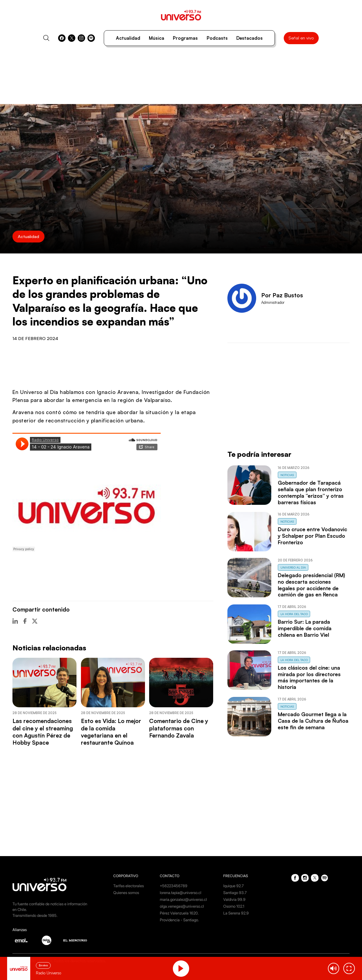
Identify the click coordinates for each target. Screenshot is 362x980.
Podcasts (217, 38)
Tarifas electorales (129, 886)
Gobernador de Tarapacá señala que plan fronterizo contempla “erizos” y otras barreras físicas (311, 492)
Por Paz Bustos (282, 295)
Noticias (287, 475)
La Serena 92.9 (236, 913)
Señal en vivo (301, 38)
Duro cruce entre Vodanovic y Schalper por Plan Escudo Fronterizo (312, 536)
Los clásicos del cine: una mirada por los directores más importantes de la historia (309, 677)
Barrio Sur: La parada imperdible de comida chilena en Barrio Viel (305, 628)
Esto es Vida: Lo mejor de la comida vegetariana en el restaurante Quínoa (111, 732)
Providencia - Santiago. (179, 920)
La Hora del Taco (294, 614)
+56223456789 (174, 886)
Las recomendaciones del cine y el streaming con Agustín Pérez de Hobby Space (43, 732)
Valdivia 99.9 (234, 900)
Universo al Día (293, 567)
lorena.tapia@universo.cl (181, 893)
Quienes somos (126, 893)
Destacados (249, 38)
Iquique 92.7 (233, 886)
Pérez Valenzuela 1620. (179, 913)
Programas (185, 38)
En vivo (43, 965)
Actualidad (128, 38)
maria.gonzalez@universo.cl (183, 900)
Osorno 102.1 (234, 906)
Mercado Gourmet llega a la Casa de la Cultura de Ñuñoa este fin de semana (313, 721)
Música (157, 38)
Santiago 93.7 (235, 893)
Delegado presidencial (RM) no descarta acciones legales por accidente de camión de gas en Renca (311, 585)
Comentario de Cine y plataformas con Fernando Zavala (179, 728)
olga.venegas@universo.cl (182, 906)
